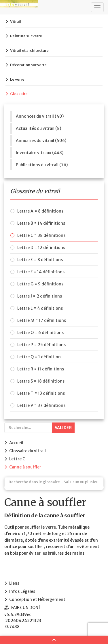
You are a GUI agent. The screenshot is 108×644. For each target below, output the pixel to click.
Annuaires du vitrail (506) (41, 141)
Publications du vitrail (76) (42, 165)
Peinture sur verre (26, 36)
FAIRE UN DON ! (26, 608)
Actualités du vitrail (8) (38, 128)
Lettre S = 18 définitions (41, 381)
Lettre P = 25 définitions (41, 345)
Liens (14, 583)
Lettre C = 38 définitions (41, 235)
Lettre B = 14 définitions (41, 223)
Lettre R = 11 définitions (41, 369)
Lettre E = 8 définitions (40, 260)
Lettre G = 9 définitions (40, 284)
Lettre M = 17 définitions (42, 320)
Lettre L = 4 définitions (40, 308)
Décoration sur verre (28, 65)
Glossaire (19, 94)
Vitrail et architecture (29, 50)
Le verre (17, 79)
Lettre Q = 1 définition (39, 357)
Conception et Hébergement (37, 599)
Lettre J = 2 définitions (40, 296)
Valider (63, 428)
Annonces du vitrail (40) (40, 116)
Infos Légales (22, 591)
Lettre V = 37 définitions (41, 405)
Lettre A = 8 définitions (40, 211)
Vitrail (16, 22)
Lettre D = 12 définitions (41, 248)
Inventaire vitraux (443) (40, 153)
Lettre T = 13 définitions (41, 393)
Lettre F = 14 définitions (41, 272)
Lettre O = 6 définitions (40, 333)
